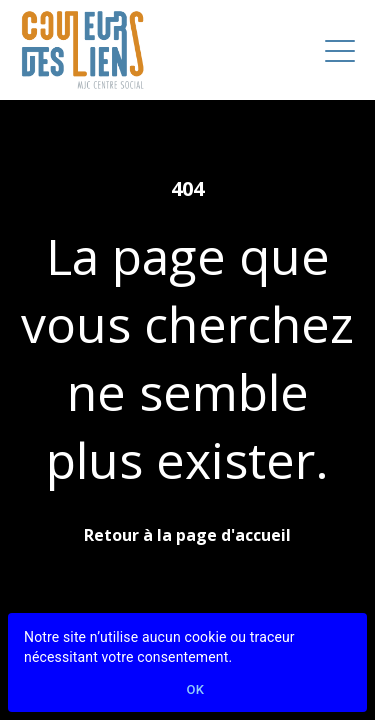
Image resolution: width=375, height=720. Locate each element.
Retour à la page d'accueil (187, 535)
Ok (196, 690)
